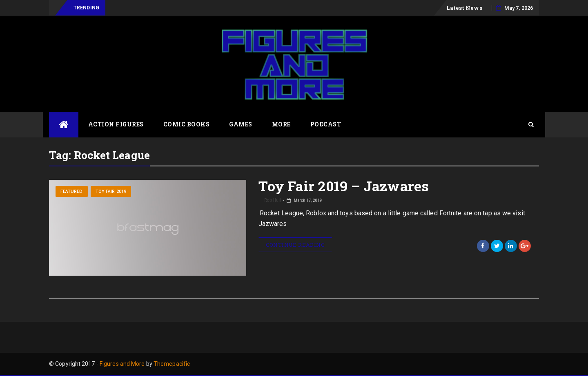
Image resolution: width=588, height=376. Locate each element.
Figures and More (122, 364)
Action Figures (116, 124)
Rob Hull (272, 200)
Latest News (464, 8)
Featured (72, 191)
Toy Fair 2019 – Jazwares (344, 186)
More (281, 124)
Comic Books (187, 124)
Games (241, 124)
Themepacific (172, 364)
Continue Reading (295, 245)
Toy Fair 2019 (111, 191)
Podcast (326, 124)
